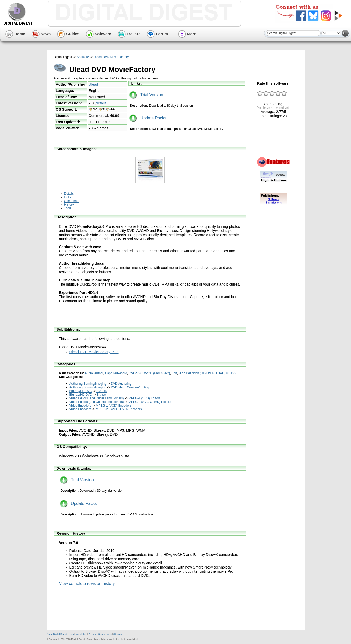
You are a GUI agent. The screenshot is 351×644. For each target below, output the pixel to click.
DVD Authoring (121, 384)
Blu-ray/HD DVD (81, 391)
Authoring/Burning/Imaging (88, 384)
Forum (157, 34)
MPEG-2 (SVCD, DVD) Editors (150, 402)
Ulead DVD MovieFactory (111, 57)
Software (99, 34)
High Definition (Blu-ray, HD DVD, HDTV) (207, 373)
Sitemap (118, 634)
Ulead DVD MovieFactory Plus (94, 352)
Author (99, 373)
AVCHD (102, 391)
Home (15, 34)
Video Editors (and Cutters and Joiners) (97, 398)
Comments (72, 201)
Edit (174, 373)
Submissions (105, 634)
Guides (68, 34)
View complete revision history (87, 583)
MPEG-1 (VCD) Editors (144, 398)
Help (71, 634)
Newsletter (81, 634)
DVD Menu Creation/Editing (130, 387)
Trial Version (146, 95)
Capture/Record (116, 373)
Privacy (93, 634)
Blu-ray (102, 395)
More (187, 34)
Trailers (129, 34)
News (41, 34)
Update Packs (148, 118)
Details (69, 194)
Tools (68, 208)
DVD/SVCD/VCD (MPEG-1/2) (149, 373)
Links (68, 197)
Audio (89, 373)
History (69, 205)
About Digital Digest (57, 634)
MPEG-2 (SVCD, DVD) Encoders (119, 409)
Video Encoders (80, 406)
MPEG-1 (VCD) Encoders (114, 406)
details (101, 103)
